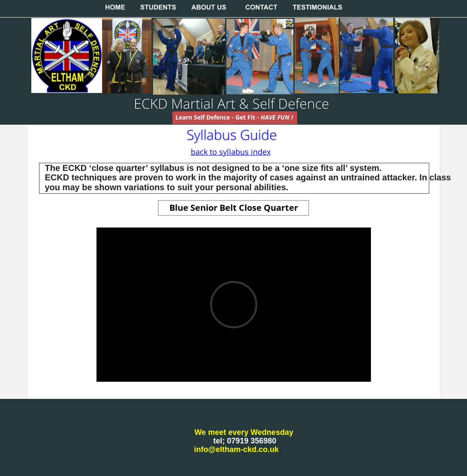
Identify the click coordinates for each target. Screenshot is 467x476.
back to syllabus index (231, 152)
